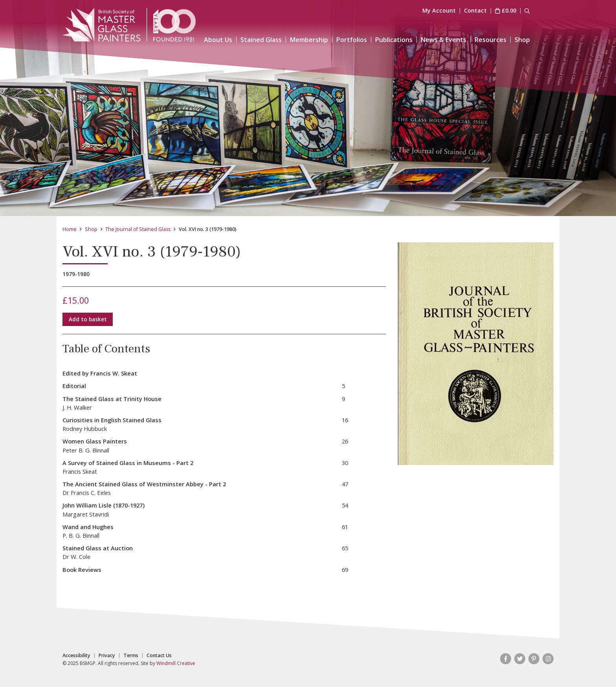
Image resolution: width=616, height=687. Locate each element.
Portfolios (352, 40)
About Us (218, 40)
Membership (309, 40)
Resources (490, 40)
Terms (131, 656)
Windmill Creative (176, 663)
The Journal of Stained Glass (138, 229)
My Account (439, 11)
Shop (522, 40)
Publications (394, 40)
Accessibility (76, 656)
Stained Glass (261, 40)
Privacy (107, 656)
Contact (475, 11)
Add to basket (88, 319)
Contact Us (159, 656)
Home (70, 229)
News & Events (444, 40)
